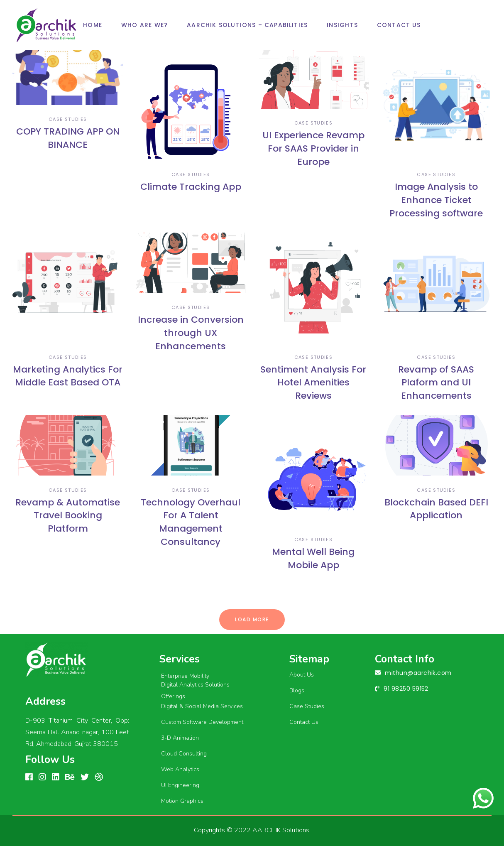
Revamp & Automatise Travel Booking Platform (68, 516)
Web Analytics (180, 769)
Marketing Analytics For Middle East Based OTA (68, 376)
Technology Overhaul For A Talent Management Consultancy (191, 522)
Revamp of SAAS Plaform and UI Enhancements (436, 383)
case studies (68, 119)
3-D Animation (180, 738)
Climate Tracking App (191, 187)
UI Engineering (180, 785)
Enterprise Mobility (185, 676)
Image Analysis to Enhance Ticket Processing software (436, 200)
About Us (302, 675)
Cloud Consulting (184, 754)
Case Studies (307, 706)
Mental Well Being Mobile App (313, 558)
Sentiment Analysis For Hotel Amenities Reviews (313, 383)
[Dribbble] (99, 777)
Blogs (297, 690)
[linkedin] (56, 777)
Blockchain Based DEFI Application (436, 509)
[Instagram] (42, 777)
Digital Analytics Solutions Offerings (195, 691)
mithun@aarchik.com (418, 673)
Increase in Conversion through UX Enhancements (191, 333)
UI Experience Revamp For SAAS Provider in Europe (313, 148)
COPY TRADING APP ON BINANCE (68, 138)
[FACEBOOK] (29, 777)
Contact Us (304, 722)
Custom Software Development (202, 722)
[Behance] (70, 777)
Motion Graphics (182, 801)
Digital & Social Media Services (202, 706)
